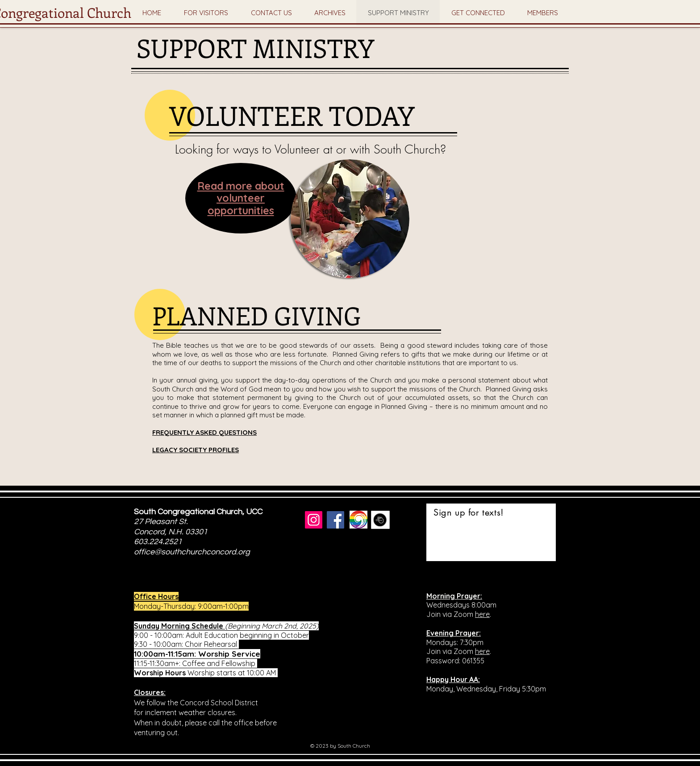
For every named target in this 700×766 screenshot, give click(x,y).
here (482, 614)
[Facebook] (335, 520)
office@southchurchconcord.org (192, 552)
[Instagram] (314, 520)
